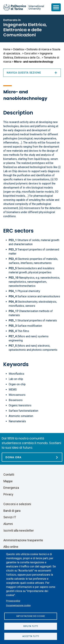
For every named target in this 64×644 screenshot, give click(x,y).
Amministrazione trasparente (23, 540)
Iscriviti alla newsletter (19, 530)
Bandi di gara (12, 511)
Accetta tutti (31, 636)
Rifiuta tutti (31, 626)
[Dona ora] (32, 457)
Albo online (11, 547)
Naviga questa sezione (32, 73)
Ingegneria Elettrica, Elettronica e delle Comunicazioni (25, 30)
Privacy (8, 494)
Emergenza (11, 488)
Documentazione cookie (18, 605)
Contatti (9, 475)
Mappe (8, 481)
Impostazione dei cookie (31, 616)
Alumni (8, 524)
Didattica (18, 49)
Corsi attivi (31, 53)
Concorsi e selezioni (17, 504)
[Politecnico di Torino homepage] (24, 7)
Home (7, 49)
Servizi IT (10, 517)
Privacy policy (13, 601)
